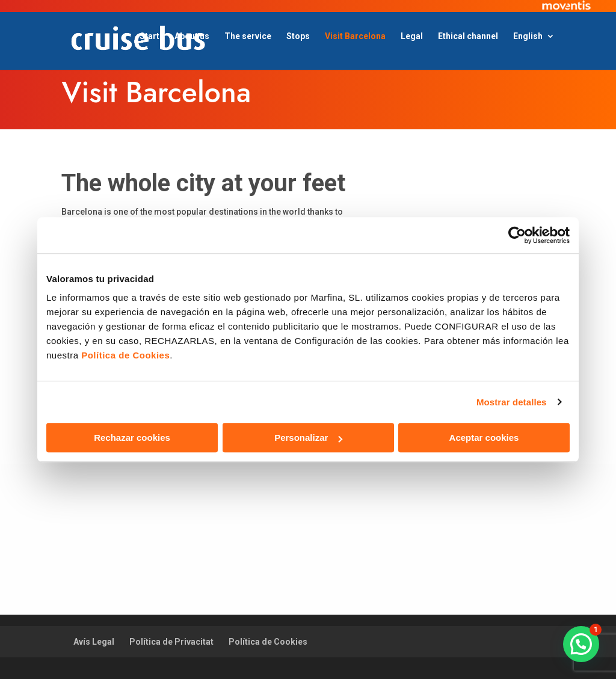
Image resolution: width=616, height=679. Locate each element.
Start (149, 36)
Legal (412, 36)
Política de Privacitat (171, 642)
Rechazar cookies (132, 438)
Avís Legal (94, 642)
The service (248, 36)
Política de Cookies (268, 642)
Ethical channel (468, 36)
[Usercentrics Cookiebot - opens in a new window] (517, 235)
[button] (581, 644)
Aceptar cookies (484, 438)
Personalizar (308, 438)
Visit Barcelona (355, 36)
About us (192, 36)
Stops (298, 36)
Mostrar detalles (512, 402)
